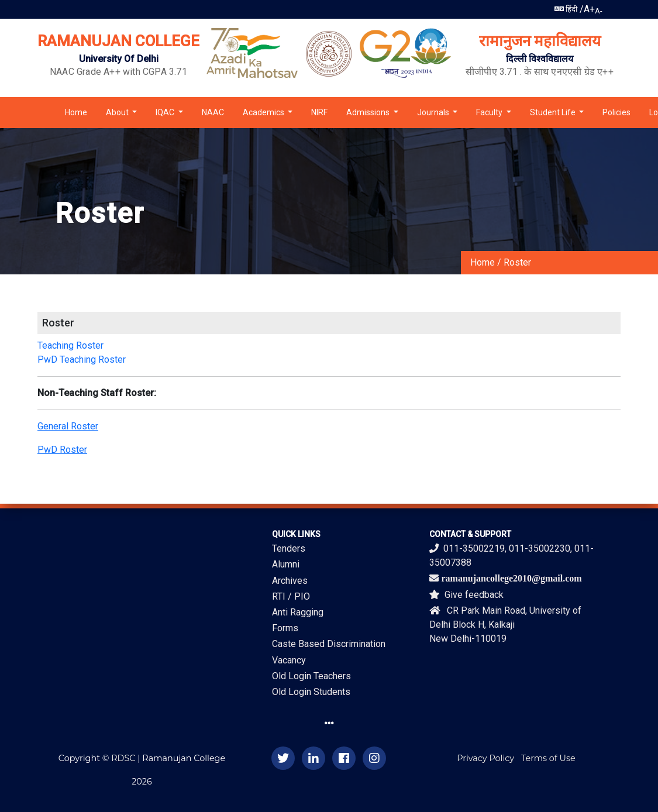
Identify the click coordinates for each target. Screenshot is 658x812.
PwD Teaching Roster (82, 359)
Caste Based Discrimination (329, 644)
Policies (616, 112)
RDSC (123, 758)
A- (599, 11)
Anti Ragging (298, 612)
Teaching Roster (70, 345)
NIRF (319, 112)
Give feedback (466, 595)
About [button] (118, 112)
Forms (285, 628)
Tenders (289, 548)
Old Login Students (311, 692)
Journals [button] (434, 112)
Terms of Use (548, 758)
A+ (589, 9)
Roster (517, 262)
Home (76, 112)
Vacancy (289, 660)
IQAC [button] (166, 112)
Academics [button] (264, 112)
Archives (290, 581)
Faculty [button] (490, 112)
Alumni (286, 564)
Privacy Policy (485, 758)
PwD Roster (62, 450)
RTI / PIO (291, 596)
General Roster (68, 426)
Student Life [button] (554, 112)
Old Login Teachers (311, 676)
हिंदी (566, 9)
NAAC (213, 112)
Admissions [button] (369, 112)
